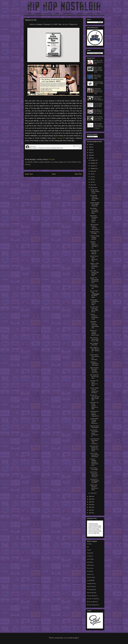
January (93, 493)
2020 (90, 497)
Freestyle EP (61, 138)
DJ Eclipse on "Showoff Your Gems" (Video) (94, 364)
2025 (90, 147)
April (92, 182)
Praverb (89, 550)
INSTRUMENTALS (68, 14)
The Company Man (91, 590)
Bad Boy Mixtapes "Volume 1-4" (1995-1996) (99, 84)
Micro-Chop (90, 568)
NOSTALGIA (48, 14)
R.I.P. (65, 162)
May (92, 180)
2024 (90, 150)
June (92, 177)
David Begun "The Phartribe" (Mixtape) (95, 252)
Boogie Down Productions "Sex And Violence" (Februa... (94, 219)
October (93, 166)
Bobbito (36, 162)
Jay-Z (53, 162)
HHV (88, 547)
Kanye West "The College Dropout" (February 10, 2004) (94, 406)
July (92, 174)
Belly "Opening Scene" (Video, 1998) (98, 77)
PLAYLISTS (80, 14)
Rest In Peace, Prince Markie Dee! (94, 287)
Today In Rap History (92, 596)
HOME (29, 14)
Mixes (56, 162)
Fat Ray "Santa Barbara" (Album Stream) (95, 191)
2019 (90, 499)
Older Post (78, 174)
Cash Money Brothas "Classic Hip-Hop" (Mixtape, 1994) (95, 325)
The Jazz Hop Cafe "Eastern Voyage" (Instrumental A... (94, 433)
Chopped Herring (91, 584)
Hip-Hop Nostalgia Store (93, 605)
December (93, 160)
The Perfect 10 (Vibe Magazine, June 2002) (95, 481)
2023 (90, 153)
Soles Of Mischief (91, 587)
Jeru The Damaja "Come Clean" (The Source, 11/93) (98, 118)
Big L (32, 162)
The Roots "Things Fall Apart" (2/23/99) (95, 238)
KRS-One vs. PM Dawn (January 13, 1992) (99, 62)
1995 (29, 162)
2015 (90, 510)
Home (54, 174)
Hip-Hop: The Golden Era (93, 599)
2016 (90, 507)
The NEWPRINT (91, 581)
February (93, 188)
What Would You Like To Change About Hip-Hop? (98, 112)
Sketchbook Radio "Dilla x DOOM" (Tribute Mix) (95, 204)
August (92, 171)
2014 (90, 513)
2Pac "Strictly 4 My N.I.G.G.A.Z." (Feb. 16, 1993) (95, 339)
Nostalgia (61, 162)
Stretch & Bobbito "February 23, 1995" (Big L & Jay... (94, 245)
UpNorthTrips (90, 565)
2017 (90, 505)
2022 (90, 155)
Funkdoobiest (47, 162)
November (93, 163)
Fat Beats (89, 544)
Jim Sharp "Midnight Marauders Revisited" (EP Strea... (94, 462)
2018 (90, 502)
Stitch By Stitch (91, 578)
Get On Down (90, 559)
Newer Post (29, 174)
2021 (90, 158)
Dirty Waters (90, 571)
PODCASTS (90, 14)
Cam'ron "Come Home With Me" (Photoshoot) (95, 455)
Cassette (41, 162)
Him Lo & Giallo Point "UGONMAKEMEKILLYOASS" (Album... (95, 294)
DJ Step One (90, 556)
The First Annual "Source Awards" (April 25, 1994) (98, 105)
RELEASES (38, 14)
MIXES (57, 14)
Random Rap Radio (92, 593)
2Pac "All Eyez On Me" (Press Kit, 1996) (95, 377)
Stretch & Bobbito (72, 162)
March (92, 185)
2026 (90, 144)
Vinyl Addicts (90, 553)
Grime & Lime (90, 575)
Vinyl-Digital (90, 562)
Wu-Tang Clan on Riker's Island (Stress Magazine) (99, 98)
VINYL (99, 14)
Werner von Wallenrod (92, 602)
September (93, 169)
